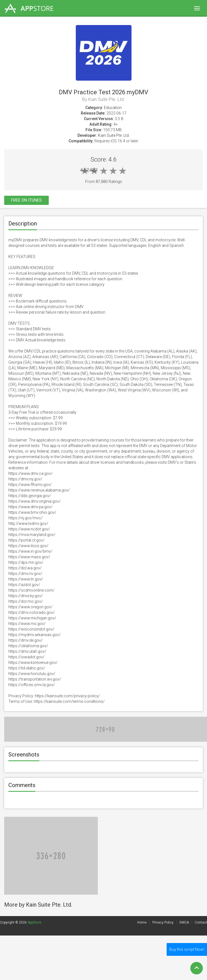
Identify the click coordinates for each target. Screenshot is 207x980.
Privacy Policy (163, 922)
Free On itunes (26, 200)
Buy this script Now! (187, 949)
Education (113, 108)
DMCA (184, 922)
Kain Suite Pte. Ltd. (114, 135)
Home (142, 922)
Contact (201, 922)
